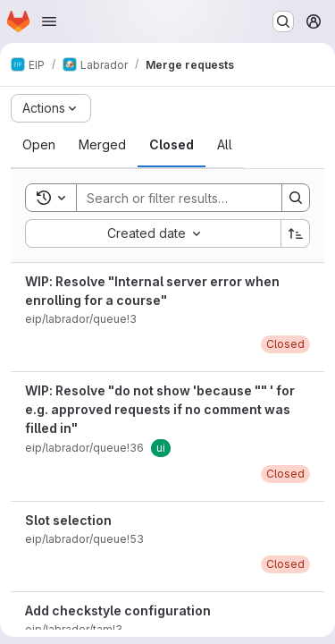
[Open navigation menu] (49, 21)
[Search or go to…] (283, 21)
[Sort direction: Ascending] (296, 233)
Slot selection (68, 520)
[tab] (39, 145)
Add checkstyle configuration (118, 610)
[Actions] (51, 108)
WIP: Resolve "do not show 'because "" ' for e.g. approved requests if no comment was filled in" (160, 409)
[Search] (194, 198)
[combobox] (153, 233)
